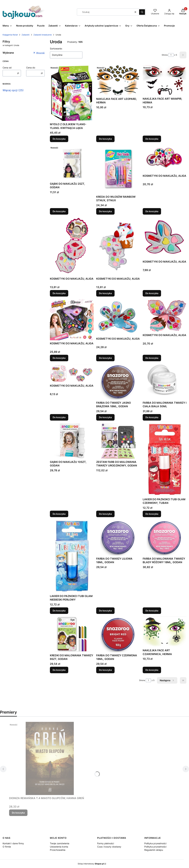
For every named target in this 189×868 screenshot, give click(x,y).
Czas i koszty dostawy (109, 847)
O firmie (7, 847)
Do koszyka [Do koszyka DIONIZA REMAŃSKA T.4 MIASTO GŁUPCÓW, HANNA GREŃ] (18, 813)
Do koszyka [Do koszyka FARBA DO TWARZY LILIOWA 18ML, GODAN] (105, 611)
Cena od (7, 68)
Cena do (31, 68)
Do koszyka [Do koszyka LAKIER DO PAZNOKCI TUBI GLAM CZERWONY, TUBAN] (152, 514)
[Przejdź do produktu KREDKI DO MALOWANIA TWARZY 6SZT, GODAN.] (72, 634)
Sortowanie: (56, 49)
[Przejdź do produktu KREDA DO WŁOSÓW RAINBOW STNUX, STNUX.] (118, 169)
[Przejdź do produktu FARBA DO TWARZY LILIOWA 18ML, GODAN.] (118, 538)
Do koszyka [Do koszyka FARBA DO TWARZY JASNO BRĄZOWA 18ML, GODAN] (105, 417)
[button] (142, 12)
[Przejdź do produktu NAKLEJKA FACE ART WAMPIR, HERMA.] (165, 80)
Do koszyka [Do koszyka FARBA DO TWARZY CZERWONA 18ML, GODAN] (105, 670)
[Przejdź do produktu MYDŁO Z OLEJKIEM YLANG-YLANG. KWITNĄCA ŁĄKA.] (72, 93)
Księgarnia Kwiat (10, 35)
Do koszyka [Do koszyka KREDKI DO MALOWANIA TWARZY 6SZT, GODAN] (59, 670)
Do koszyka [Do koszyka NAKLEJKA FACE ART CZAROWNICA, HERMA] (152, 670)
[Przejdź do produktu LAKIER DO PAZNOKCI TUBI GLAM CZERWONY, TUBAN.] (165, 460)
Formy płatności (106, 843)
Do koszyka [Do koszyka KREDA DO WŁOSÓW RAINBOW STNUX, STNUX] (105, 211)
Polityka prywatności (155, 843)
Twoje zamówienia (60, 843)
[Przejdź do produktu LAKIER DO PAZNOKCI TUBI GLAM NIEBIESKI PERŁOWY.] (72, 556)
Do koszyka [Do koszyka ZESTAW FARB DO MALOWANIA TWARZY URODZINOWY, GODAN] (105, 514)
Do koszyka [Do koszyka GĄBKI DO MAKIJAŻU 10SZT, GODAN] (59, 514)
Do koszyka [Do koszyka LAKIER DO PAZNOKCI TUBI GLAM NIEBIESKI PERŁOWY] (59, 611)
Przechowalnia (58, 850)
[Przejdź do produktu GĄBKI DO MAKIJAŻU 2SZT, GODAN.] (72, 163)
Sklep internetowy (91, 864)
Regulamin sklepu (154, 850)
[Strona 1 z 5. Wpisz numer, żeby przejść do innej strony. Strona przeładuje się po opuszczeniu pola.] (171, 55)
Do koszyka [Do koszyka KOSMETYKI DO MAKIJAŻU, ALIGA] (152, 211)
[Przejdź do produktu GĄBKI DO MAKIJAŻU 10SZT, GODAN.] (72, 441)
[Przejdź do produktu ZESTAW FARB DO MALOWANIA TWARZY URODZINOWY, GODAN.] (118, 441)
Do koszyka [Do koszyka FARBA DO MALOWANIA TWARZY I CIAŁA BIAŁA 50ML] (152, 417)
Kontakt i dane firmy (13, 843)
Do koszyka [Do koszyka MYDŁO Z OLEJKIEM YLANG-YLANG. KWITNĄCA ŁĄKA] (59, 139)
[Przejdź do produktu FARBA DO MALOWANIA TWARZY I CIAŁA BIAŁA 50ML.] (165, 382)
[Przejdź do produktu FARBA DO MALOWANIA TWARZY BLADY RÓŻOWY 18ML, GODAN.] (165, 538)
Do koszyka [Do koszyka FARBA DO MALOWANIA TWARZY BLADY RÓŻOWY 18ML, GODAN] (152, 611)
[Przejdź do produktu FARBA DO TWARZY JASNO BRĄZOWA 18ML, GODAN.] (118, 382)
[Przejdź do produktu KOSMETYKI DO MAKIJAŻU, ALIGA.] (165, 159)
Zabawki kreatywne (43, 35)
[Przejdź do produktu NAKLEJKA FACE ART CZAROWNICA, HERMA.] (165, 632)
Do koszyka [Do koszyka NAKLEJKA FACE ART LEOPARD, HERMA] (105, 139)
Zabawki (26, 35)
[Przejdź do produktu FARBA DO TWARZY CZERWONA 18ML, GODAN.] (118, 634)
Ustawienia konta (59, 847)
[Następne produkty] (167, 680)
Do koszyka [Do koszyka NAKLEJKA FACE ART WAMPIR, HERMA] (152, 139)
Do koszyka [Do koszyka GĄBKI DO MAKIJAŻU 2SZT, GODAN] (59, 211)
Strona (165, 55)
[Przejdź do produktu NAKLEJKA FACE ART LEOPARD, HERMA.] (118, 80)
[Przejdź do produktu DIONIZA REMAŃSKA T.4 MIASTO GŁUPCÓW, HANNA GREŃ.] (50, 758)
